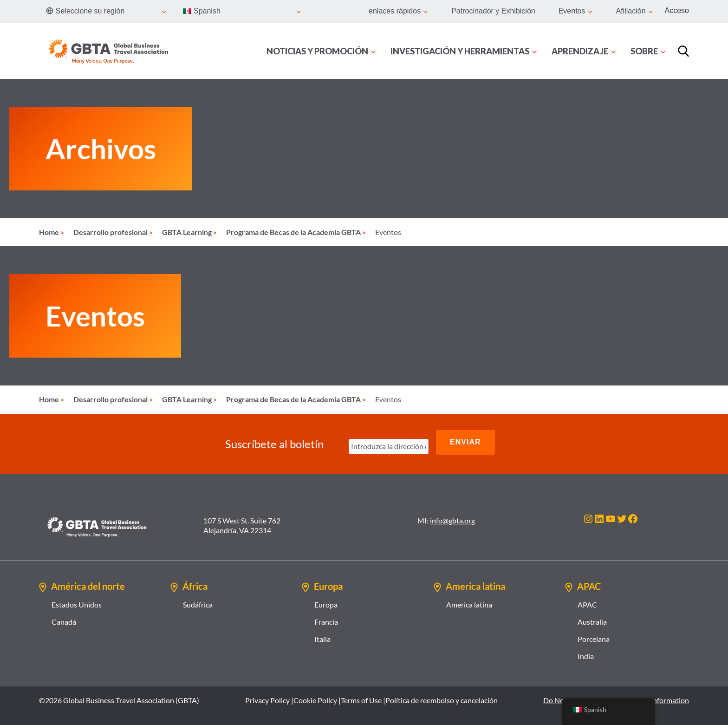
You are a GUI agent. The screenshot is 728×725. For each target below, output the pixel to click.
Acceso (677, 10)
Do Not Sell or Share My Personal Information (616, 694)
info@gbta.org (452, 514)
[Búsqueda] (683, 51)
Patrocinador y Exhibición (493, 11)
